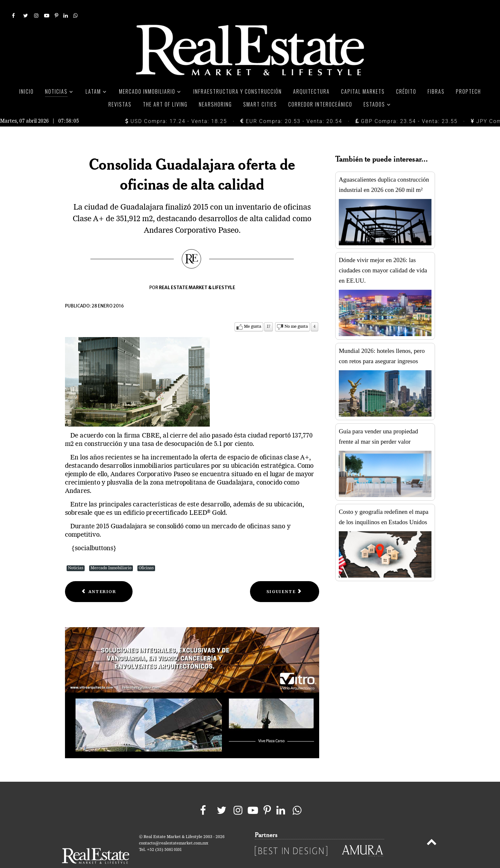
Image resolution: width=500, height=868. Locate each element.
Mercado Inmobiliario (111, 554)
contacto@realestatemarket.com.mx (174, 829)
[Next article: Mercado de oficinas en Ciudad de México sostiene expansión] (285, 577)
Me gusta (253, 312)
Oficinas (146, 554)
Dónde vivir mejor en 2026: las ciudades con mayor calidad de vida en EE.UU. (383, 256)
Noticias (76, 554)
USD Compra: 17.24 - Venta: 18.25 (176, 107)
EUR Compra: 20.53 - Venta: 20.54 (291, 107)
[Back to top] (432, 829)
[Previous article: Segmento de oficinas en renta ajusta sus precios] (99, 577)
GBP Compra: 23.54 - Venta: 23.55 (407, 107)
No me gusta (296, 312)
